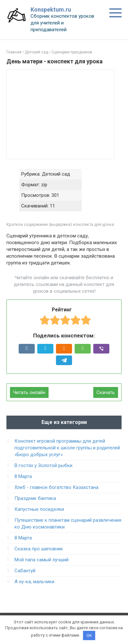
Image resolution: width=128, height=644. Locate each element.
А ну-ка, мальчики (34, 582)
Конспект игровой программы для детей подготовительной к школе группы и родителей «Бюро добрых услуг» (67, 448)
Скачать (106, 392)
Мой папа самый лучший (41, 560)
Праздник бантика (35, 498)
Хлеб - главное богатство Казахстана (56, 487)
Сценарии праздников (72, 52)
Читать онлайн (29, 392)
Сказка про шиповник (39, 549)
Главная (14, 52)
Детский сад (37, 52)
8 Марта (23, 476)
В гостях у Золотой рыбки (43, 465)
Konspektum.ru (51, 9)
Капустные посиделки (39, 509)
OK (89, 635)
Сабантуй (25, 571)
